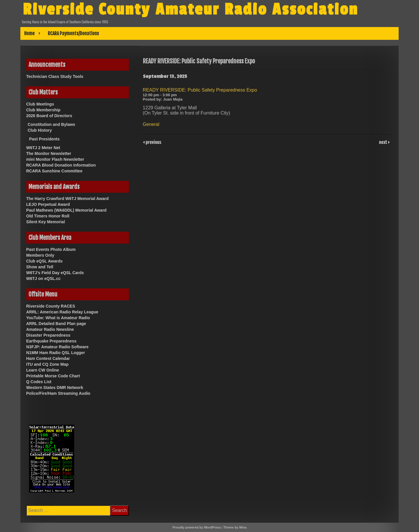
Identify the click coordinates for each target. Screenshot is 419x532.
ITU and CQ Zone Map (47, 364)
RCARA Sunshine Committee (54, 171)
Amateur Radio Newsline (50, 329)
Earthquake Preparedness (51, 341)
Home (29, 33)
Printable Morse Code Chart (53, 376)
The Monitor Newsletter (49, 153)
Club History (40, 130)
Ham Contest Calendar (48, 358)
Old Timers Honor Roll (48, 216)
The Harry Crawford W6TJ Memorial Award (67, 199)
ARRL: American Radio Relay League (62, 312)
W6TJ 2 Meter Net (43, 148)
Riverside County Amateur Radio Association (191, 10)
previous (153, 142)
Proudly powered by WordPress (197, 527)
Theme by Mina (235, 527)
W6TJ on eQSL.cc (43, 279)
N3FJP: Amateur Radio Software (57, 347)
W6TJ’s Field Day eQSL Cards (55, 273)
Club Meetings (40, 104)
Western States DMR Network (55, 388)
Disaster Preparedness (48, 335)
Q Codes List (39, 382)
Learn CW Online (43, 370)
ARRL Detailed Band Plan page (56, 324)
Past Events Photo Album (51, 249)
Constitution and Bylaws (51, 124)
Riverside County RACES (51, 306)
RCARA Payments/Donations (73, 33)
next (384, 142)
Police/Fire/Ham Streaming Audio (58, 393)
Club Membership (43, 110)
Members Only (40, 255)
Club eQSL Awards (44, 261)
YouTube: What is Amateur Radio (58, 318)
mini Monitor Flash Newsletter (55, 159)
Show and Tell (40, 267)
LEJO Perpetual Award (48, 204)
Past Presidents (44, 139)
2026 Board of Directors (49, 116)
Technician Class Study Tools (55, 76)
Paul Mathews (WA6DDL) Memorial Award (66, 210)
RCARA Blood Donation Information (61, 165)
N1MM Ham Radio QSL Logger (56, 353)
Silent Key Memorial (46, 222)
